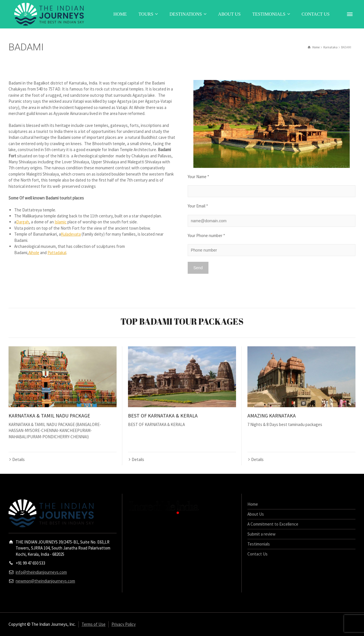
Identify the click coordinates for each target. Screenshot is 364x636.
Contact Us (258, 554)
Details (18, 459)
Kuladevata (71, 234)
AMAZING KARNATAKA (272, 416)
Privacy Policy (124, 624)
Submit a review (261, 534)
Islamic (61, 222)
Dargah (23, 222)
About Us (256, 514)
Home (253, 504)
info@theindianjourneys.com (41, 572)
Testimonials (259, 544)
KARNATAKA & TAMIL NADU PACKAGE (49, 416)
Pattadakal (57, 253)
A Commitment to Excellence (273, 524)
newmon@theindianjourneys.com (45, 581)
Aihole (34, 253)
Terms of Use (94, 624)
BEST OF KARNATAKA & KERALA (163, 416)
